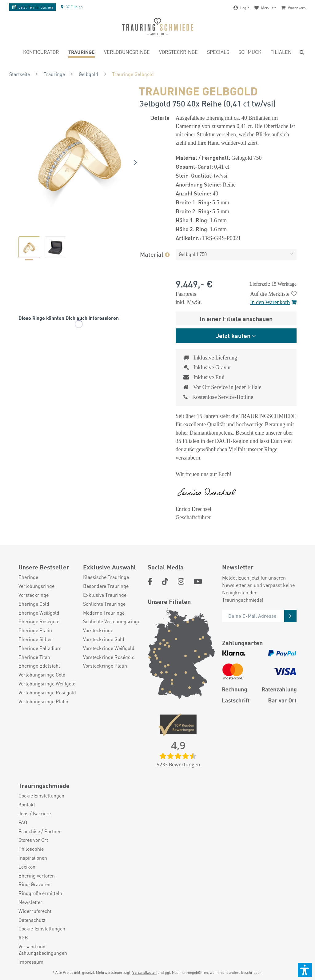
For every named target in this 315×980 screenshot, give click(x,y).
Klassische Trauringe (106, 577)
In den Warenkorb (273, 302)
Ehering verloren (37, 876)
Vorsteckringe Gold (104, 639)
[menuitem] (41, 53)
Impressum (31, 962)
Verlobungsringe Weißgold (47, 684)
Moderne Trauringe (104, 613)
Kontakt (27, 805)
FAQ (23, 822)
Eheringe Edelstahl (39, 666)
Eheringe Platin (35, 630)
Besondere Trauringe (106, 586)
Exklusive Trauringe (105, 595)
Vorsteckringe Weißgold (109, 648)
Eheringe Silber (35, 639)
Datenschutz (32, 920)
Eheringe (28, 577)
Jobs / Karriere (35, 813)
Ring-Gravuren (34, 884)
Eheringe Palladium (40, 648)
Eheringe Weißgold (39, 613)
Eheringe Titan (34, 657)
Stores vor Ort (33, 840)
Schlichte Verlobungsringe (112, 621)
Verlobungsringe (36, 586)
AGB (23, 938)
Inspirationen (33, 858)
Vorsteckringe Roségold (109, 657)
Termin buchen (33, 7)
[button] (305, 970)
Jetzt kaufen (233, 335)
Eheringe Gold (34, 604)
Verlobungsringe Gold (42, 675)
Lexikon (27, 867)
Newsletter (30, 902)
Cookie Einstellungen (41, 796)
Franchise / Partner (40, 831)
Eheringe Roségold (39, 621)
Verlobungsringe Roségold (47, 693)
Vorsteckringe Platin (105, 666)
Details (160, 117)
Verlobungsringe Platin (43, 701)
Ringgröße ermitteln (40, 893)
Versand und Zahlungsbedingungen (43, 950)
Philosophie (31, 849)
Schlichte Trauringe (104, 604)
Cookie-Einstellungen (42, 929)
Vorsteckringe (34, 595)
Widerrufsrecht (35, 911)
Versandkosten (144, 972)
